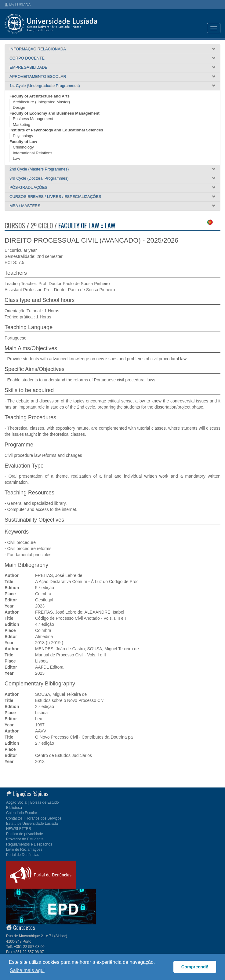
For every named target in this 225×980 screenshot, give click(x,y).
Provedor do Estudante (25, 839)
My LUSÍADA (18, 5)
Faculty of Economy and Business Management (54, 113)
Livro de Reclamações (24, 850)
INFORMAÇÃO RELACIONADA (38, 49)
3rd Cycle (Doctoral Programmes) (39, 178)
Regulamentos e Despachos (29, 844)
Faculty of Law (23, 142)
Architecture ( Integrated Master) (41, 102)
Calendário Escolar (22, 813)
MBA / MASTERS (25, 206)
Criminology (23, 147)
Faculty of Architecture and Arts (40, 96)
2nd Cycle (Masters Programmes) (39, 169)
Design (19, 107)
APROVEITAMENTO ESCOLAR (38, 77)
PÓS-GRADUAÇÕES (28, 187)
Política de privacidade (25, 834)
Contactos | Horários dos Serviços (34, 818)
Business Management (33, 119)
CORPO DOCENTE (27, 58)
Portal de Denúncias (23, 855)
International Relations (33, 153)
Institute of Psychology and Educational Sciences (56, 130)
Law (16, 158)
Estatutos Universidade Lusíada (32, 824)
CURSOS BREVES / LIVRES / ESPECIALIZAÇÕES (55, 197)
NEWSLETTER (19, 829)
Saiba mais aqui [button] (27, 970)
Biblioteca (14, 808)
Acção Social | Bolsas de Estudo (33, 802)
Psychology (23, 136)
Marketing (22, 125)
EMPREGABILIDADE (28, 67)
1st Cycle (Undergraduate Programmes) (45, 86)
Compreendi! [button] (195, 967)
